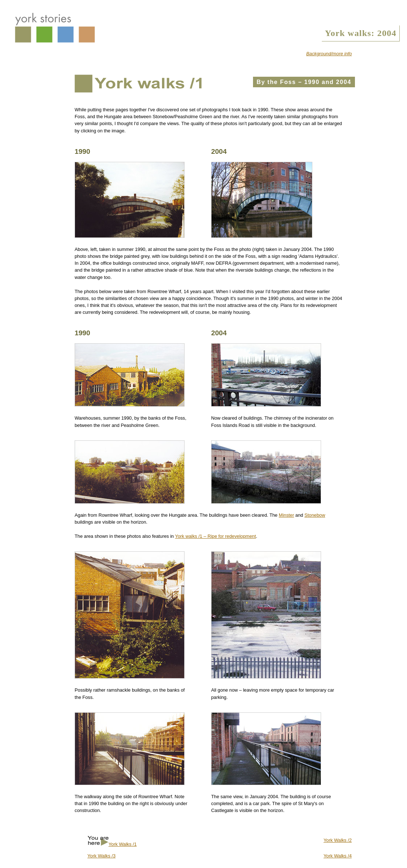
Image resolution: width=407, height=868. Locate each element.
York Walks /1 (123, 844)
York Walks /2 (338, 840)
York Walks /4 (338, 856)
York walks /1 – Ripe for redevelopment (216, 536)
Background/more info (329, 54)
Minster (287, 515)
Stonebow (315, 515)
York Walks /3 (101, 856)
